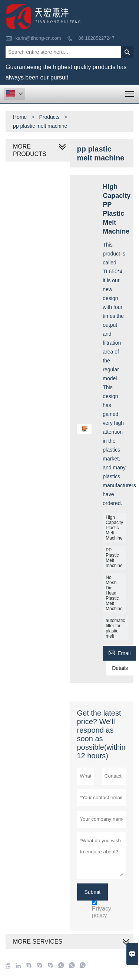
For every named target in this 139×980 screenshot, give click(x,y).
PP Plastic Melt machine (114, 558)
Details (120, 668)
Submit (93, 892)
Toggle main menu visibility (130, 92)
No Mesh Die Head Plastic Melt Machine (114, 593)
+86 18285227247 (95, 38)
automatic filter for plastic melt (115, 628)
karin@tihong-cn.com (38, 38)
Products (49, 117)
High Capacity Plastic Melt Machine (114, 528)
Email (119, 652)
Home (20, 117)
